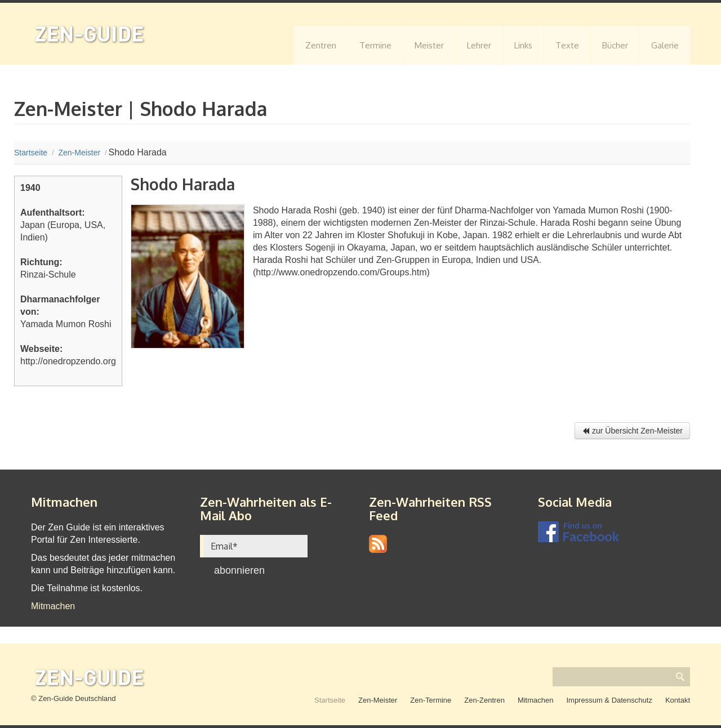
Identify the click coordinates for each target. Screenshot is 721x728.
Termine (375, 45)
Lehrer (479, 45)
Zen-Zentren (484, 700)
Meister (429, 45)
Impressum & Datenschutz (609, 700)
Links (523, 45)
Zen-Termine (431, 700)
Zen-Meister (378, 700)
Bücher (615, 45)
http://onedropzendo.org (68, 361)
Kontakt (678, 700)
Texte (567, 45)
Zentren (321, 45)
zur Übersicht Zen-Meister (632, 431)
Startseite (330, 700)
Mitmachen (53, 606)
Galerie (665, 45)
